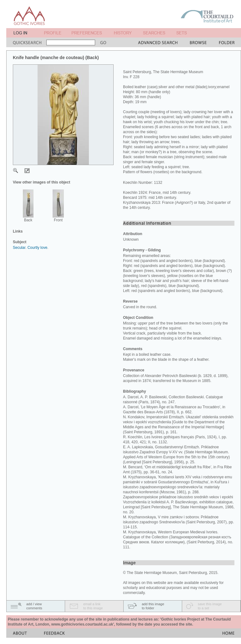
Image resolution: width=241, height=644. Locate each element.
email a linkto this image (93, 606)
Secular (19, 248)
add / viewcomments (34, 606)
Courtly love (37, 248)
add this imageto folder (153, 606)
